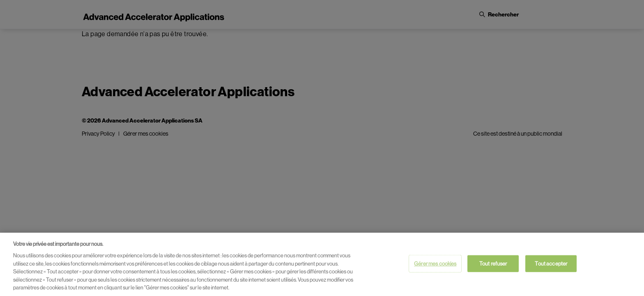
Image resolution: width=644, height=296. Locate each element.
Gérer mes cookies (435, 263)
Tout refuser (493, 263)
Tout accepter (551, 263)
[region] (322, 264)
